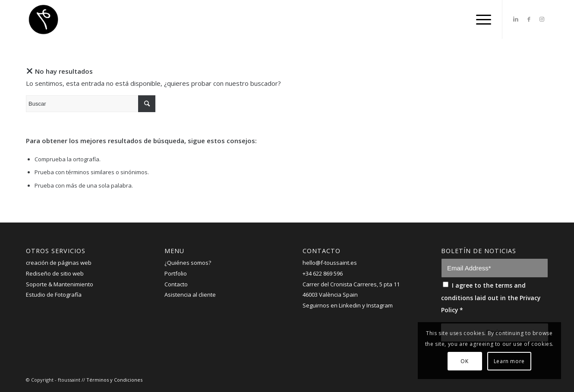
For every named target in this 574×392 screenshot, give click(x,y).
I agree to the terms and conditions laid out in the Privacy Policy (491, 298)
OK (464, 361)
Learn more (509, 361)
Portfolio (176, 273)
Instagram (380, 305)
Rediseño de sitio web (55, 273)
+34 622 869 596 (323, 273)
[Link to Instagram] (542, 19)
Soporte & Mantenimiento (60, 284)
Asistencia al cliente (190, 295)
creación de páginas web (59, 263)
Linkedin (350, 305)
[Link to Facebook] (529, 19)
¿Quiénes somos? (188, 263)
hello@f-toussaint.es (330, 263)
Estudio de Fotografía (54, 295)
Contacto (176, 284)
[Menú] (481, 19)
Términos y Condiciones (114, 380)
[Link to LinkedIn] (516, 19)
